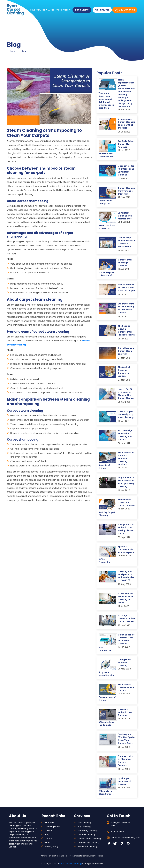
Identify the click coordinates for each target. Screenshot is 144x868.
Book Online (82, 10)
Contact (49, 838)
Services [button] (41, 10)
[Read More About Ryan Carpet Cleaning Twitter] (115, 844)
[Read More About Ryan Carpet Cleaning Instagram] (129, 844)
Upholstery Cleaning (87, 831)
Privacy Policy (52, 847)
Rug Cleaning (84, 827)
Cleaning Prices (53, 827)
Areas (51, 10)
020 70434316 (117, 831)
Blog (24, 51)
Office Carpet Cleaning (89, 838)
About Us (49, 823)
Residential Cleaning (88, 847)
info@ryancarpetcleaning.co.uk (126, 837)
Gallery (67, 10)
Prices (59, 10)
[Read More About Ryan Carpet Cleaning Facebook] (110, 844)
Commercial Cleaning (88, 843)
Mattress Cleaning (87, 835)
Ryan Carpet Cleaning (71, 864)
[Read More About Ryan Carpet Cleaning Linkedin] (122, 844)
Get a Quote (102, 10)
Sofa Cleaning (85, 823)
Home (32, 10)
